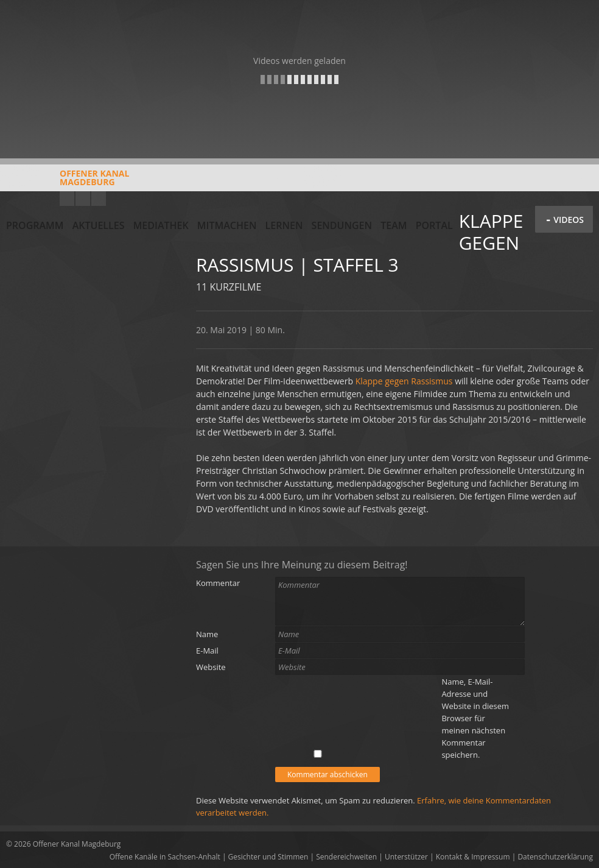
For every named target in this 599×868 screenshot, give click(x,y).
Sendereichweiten (346, 857)
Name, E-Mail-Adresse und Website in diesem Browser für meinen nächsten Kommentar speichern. (475, 718)
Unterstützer (406, 857)
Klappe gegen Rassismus (404, 381)
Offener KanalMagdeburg (68, 182)
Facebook (83, 199)
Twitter (99, 199)
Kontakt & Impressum (473, 857)
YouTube (67, 199)
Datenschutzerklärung (555, 857)
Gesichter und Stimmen (268, 857)
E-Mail (207, 651)
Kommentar (218, 583)
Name (207, 634)
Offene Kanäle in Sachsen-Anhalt (165, 857)
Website (211, 667)
